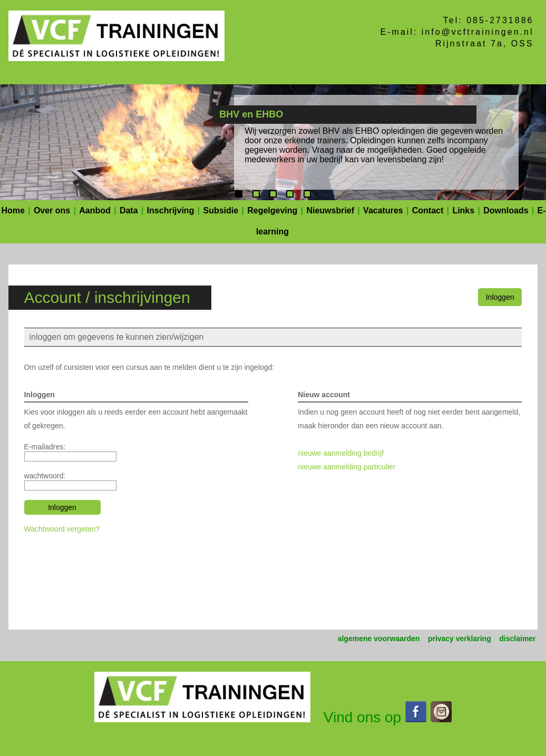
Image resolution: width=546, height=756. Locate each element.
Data (129, 210)
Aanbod (95, 210)
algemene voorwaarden (379, 639)
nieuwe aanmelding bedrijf (341, 453)
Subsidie (221, 210)
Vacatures (383, 210)
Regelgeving (272, 210)
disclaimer (517, 639)
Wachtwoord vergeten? (62, 529)
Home (13, 210)
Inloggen (500, 297)
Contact (428, 210)
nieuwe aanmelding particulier (347, 467)
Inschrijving (171, 210)
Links (463, 210)
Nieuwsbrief (330, 210)
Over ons (52, 210)
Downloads (506, 210)
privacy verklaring (460, 639)
